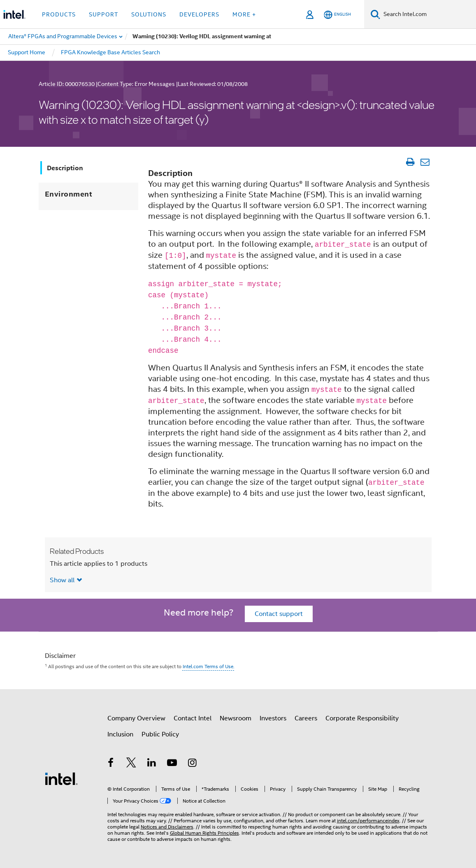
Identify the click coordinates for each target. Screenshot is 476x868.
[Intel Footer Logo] (61, 778)
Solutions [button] (149, 14)
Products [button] (59, 14)
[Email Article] (425, 162)
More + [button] (244, 14)
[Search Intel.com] (428, 14)
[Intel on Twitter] (131, 764)
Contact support (279, 614)
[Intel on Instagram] (193, 764)
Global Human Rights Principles (204, 833)
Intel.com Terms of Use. (209, 666)
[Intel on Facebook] (111, 764)
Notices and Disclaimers (167, 827)
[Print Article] (410, 162)
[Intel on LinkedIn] (152, 764)
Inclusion (120, 734)
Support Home (27, 52)
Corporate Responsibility (362, 718)
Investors (273, 718)
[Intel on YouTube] (172, 764)
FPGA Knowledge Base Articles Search (110, 52)
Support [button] (103, 14)
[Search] (375, 14)
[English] (337, 15)
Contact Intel (193, 718)
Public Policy (160, 734)
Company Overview (136, 718)
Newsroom (236, 718)
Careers (306, 718)
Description (65, 168)
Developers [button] (199, 14)
